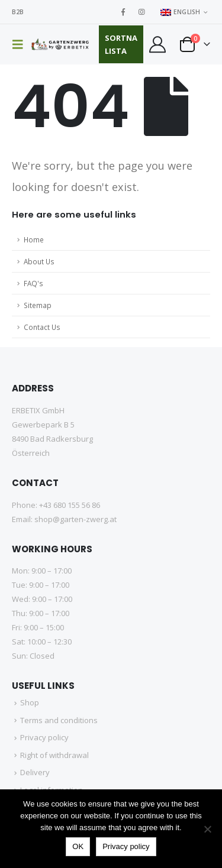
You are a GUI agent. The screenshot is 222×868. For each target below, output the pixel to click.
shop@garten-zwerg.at (75, 519)
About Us (39, 261)
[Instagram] (141, 12)
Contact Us (42, 327)
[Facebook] (123, 12)
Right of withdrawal (54, 755)
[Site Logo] (61, 44)
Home (34, 239)
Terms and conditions (59, 720)
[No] (207, 829)
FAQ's (33, 283)
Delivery (35, 772)
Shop (30, 702)
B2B (18, 12)
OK (78, 846)
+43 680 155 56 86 (70, 505)
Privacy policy (44, 737)
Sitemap (38, 305)
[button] (21, 44)
